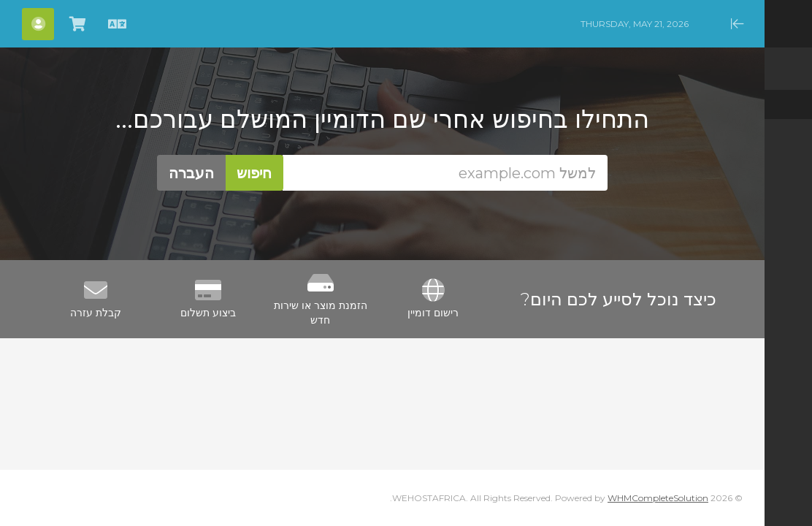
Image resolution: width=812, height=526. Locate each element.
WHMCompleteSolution (658, 498)
